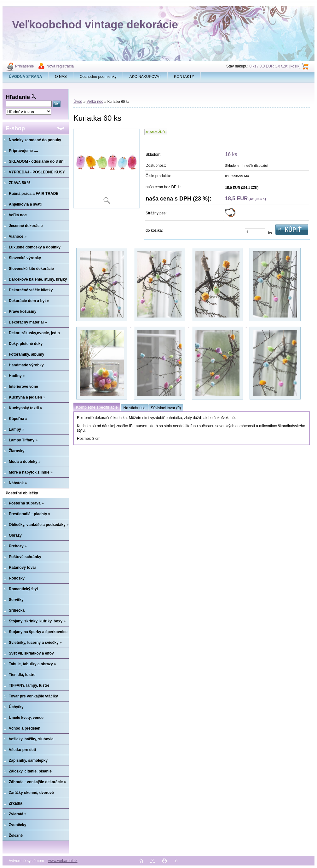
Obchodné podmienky (98, 77)
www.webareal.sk (63, 861)
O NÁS (61, 77)
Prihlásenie (24, 66)
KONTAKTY (184, 77)
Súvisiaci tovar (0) (166, 408)
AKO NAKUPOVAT (145, 77)
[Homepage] (26, 77)
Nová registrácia (60, 66)
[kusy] (255, 232)
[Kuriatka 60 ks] (107, 169)
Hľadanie (18, 97)
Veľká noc (95, 102)
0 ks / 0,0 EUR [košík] (275, 66)
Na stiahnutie (134, 408)
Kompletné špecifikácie (97, 407)
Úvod (78, 102)
